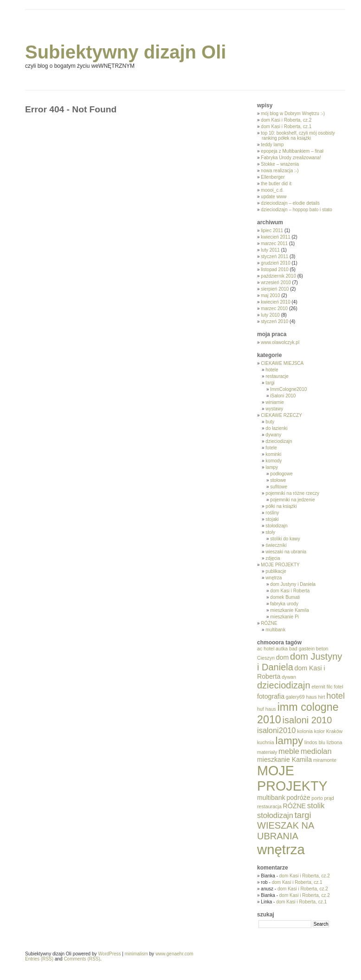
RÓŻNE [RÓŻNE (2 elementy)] (295, 806)
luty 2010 (270, 315)
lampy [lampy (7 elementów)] (290, 741)
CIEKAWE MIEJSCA (282, 363)
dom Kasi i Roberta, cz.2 (286, 120)
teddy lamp (272, 145)
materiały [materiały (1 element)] (267, 752)
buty (270, 422)
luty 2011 (270, 250)
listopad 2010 (275, 269)
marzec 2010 (274, 308)
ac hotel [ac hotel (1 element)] (266, 649)
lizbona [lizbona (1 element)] (335, 742)
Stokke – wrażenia (280, 164)
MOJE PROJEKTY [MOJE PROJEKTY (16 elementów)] (292, 778)
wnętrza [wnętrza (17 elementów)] (281, 849)
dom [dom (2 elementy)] (283, 657)
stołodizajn (276, 526)
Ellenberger (273, 177)
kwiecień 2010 (275, 302)
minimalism (136, 954)
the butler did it (276, 184)
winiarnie (274, 402)
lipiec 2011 (272, 230)
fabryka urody (284, 604)
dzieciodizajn (279, 441)
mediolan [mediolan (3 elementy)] (316, 751)
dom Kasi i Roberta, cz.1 (286, 127)
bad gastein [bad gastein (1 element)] (302, 649)
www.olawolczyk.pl (280, 342)
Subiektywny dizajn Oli (126, 52)
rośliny (272, 513)
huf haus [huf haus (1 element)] (267, 709)
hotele (272, 370)
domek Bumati (285, 597)
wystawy (274, 409)
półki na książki (281, 506)
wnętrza (274, 578)
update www (274, 197)
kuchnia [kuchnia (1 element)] (266, 742)
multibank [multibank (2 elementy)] (271, 798)
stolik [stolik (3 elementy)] (316, 805)
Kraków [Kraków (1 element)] (335, 731)
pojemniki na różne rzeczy (292, 493)
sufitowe (279, 487)
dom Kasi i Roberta (290, 591)
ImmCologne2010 (288, 389)
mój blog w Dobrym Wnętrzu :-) (293, 114)
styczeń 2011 (274, 256)
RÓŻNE (269, 623)
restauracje (277, 376)
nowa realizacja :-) (280, 171)
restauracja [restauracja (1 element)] (269, 806)
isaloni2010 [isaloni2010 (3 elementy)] (276, 730)
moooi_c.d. (272, 190)
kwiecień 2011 (275, 237)
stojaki (272, 519)
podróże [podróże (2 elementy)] (298, 798)
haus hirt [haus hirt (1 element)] (315, 697)
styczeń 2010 (274, 321)
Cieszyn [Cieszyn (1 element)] (266, 658)
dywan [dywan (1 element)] (289, 677)
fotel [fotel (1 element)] (339, 687)
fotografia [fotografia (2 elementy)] (271, 696)
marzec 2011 (274, 243)
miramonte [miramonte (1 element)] (325, 760)
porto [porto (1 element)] (317, 798)
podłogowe (281, 474)
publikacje (276, 571)
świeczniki (276, 545)
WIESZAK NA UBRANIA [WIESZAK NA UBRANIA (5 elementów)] (285, 831)
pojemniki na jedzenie (292, 500)
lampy (272, 467)
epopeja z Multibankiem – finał (292, 151)
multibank (275, 630)
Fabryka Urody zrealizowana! (291, 158)
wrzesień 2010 (276, 282)
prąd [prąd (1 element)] (329, 798)
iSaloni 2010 (283, 396)
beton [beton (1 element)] (322, 649)
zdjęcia (273, 558)
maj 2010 (270, 295)
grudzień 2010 (275, 263)
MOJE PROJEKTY (280, 565)
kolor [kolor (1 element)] (319, 731)
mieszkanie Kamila (289, 610)
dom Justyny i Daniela (293, 584)
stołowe (278, 480)
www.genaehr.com (174, 954)
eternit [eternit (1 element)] (318, 687)
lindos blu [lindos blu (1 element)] (315, 742)
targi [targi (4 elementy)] (303, 815)
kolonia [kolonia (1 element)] (305, 731)
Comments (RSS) (82, 959)
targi (270, 383)
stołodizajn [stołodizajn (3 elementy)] (275, 815)
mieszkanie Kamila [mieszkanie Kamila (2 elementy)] (284, 759)
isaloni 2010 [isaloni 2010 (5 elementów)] (307, 720)
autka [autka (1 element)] (282, 649)
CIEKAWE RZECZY (281, 415)
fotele (271, 448)
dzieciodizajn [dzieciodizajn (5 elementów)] (284, 685)
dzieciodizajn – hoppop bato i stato (296, 210)
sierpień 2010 (275, 289)
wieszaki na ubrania (286, 552)
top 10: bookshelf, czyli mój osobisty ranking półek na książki (298, 136)
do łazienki (276, 428)
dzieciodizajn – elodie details (290, 203)
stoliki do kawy (285, 539)
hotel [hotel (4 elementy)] (335, 696)
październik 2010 (278, 276)
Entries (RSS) (39, 959)
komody (274, 461)
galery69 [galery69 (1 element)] (295, 697)
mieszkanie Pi (284, 617)
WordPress (109, 954)
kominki (273, 454)
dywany (273, 435)
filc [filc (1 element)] (330, 687)
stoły (270, 532)
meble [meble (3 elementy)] (289, 751)
